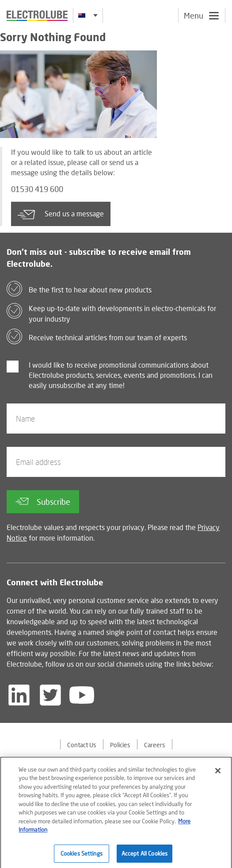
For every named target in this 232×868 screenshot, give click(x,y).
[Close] (218, 774)
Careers (155, 745)
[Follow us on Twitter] (50, 695)
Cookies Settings (82, 856)
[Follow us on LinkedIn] (19, 695)
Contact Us (82, 745)
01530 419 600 (37, 189)
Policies (120, 745)
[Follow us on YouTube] (82, 695)
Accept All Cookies (145, 856)
